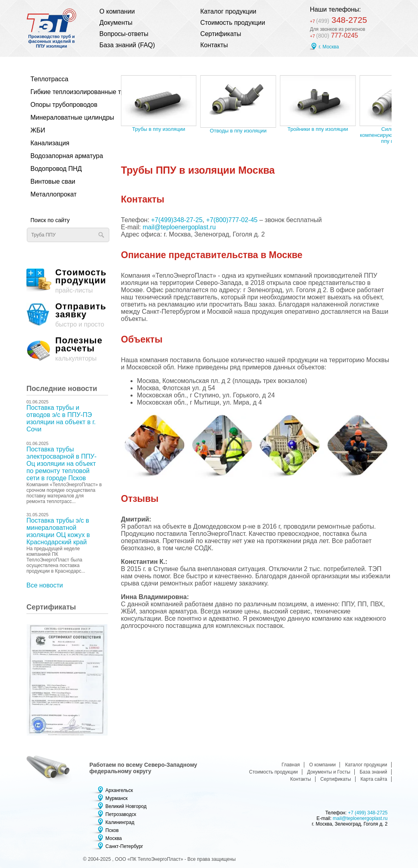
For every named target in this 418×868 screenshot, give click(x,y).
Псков (112, 830)
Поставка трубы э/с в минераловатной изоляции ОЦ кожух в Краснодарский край (58, 531)
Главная (291, 765)
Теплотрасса (49, 79)
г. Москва (329, 47)
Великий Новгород (126, 806)
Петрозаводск (121, 814)
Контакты (214, 45)
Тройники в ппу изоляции (318, 129)
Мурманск (116, 798)
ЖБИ (38, 130)
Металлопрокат (53, 194)
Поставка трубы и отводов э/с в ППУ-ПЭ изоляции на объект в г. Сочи (61, 418)
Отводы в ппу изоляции (238, 131)
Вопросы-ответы (124, 34)
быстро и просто (67, 315)
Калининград (120, 822)
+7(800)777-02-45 (232, 220)
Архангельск (119, 790)
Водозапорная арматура (65, 156)
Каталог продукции (228, 11)
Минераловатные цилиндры (65, 117)
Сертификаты (221, 34)
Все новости (45, 585)
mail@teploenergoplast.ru (179, 227)
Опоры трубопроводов (64, 105)
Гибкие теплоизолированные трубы (65, 92)
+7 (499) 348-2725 (368, 813)
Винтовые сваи (53, 181)
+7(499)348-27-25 (177, 220)
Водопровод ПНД (56, 169)
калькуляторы (67, 349)
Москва (114, 838)
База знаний (373, 772)
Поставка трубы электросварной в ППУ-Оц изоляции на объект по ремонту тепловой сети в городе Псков (61, 464)
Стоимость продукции (233, 23)
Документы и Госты (329, 772)
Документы (116, 23)
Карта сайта (374, 779)
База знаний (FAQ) (127, 45)
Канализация (50, 143)
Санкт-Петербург (124, 846)
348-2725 (339, 20)
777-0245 (334, 35)
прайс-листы (67, 281)
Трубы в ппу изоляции (159, 129)
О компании (117, 11)
